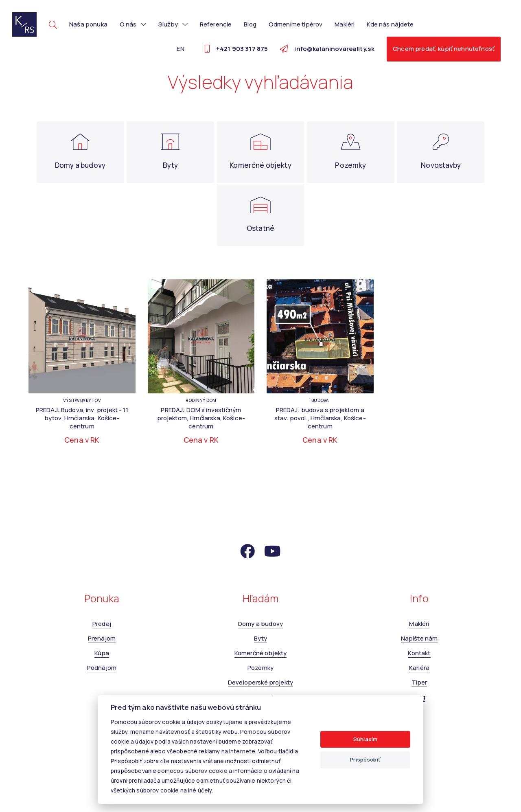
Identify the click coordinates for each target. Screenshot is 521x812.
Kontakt (419, 653)
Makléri (345, 24)
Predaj (102, 624)
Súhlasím (365, 739)
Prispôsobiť (365, 759)
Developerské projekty (260, 682)
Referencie (216, 24)
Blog (250, 24)
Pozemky (260, 668)
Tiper (419, 682)
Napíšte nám (419, 638)
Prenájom (102, 638)
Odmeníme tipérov (296, 24)
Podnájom (102, 668)
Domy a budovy (260, 624)
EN (180, 49)
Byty (261, 638)
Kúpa (102, 653)
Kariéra (419, 668)
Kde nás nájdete (390, 24)
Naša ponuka (88, 24)
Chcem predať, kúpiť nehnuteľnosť (444, 49)
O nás (133, 24)
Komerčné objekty (260, 653)
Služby (173, 24)
